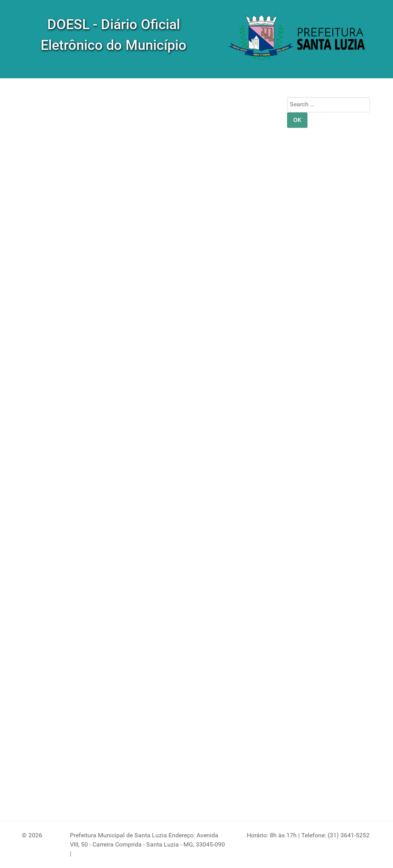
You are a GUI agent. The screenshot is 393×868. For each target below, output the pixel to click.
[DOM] (298, 39)
